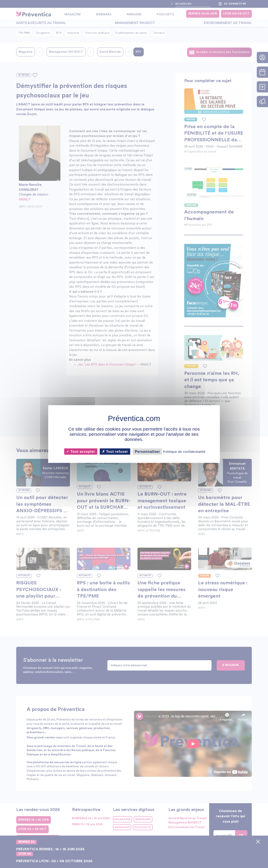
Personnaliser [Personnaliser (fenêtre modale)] (147, 451)
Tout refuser (115, 451)
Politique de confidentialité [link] (184, 451)
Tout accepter (81, 451)
